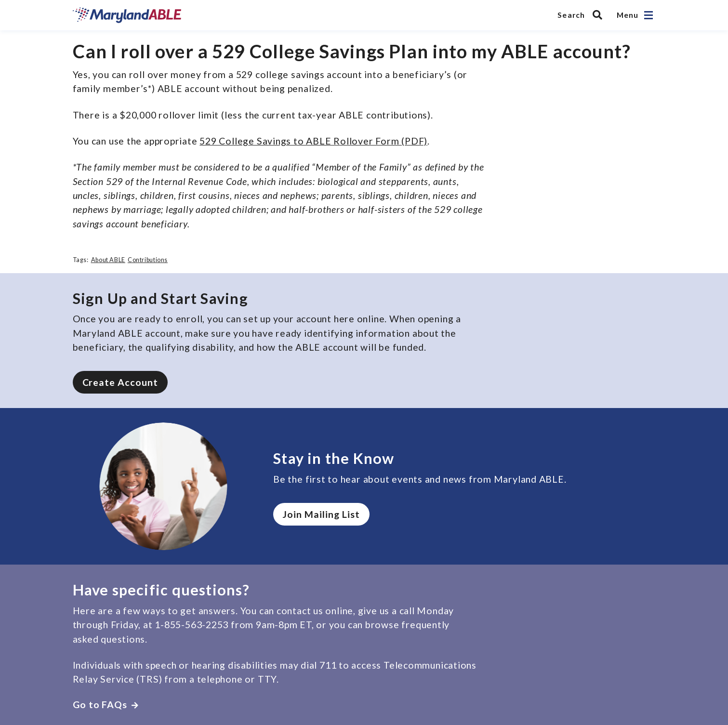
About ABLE (108, 260)
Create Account (120, 382)
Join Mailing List (321, 514)
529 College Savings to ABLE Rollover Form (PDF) (313, 141)
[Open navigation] (649, 15)
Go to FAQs (106, 705)
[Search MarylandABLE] (582, 15)
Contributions (148, 260)
